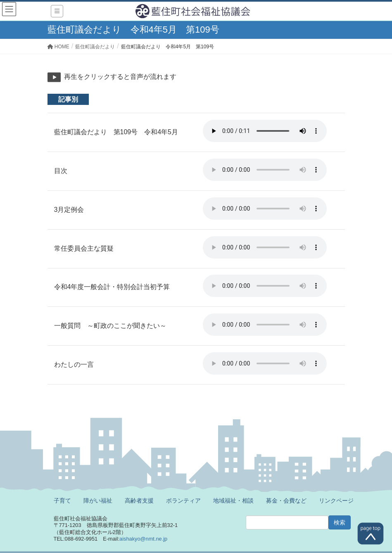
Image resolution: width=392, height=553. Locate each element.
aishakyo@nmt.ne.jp (143, 539)
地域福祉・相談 (233, 501)
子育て (62, 501)
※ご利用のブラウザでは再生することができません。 (265, 131)
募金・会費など (286, 501)
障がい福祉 (98, 501)
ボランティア (183, 501)
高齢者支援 (139, 501)
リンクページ (336, 501)
